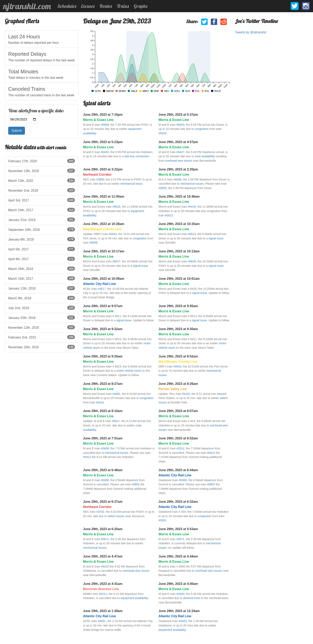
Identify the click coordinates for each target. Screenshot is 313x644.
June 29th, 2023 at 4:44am (178, 556)
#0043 (113, 234)
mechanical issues (192, 184)
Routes (106, 6)
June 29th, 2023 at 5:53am (178, 529)
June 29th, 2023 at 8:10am (103, 411)
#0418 (192, 207)
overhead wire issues (179, 161)
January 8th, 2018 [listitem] (42, 239)
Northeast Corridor (97, 175)
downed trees (192, 598)
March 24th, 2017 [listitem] (42, 210)
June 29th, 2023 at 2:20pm (178, 169)
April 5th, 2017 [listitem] (42, 249)
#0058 (93, 243)
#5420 (186, 394)
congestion (202, 129)
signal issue (216, 238)
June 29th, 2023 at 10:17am (104, 251)
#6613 (192, 234)
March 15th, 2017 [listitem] (42, 278)
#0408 (105, 448)
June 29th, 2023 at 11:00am (104, 197)
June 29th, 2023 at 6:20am (103, 529)
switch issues (116, 516)
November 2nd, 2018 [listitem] (42, 190)
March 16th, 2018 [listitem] (42, 269)
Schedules (67, 6)
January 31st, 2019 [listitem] (42, 220)
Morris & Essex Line (98, 120)
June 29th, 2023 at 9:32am (103, 329)
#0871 (105, 539)
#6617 (116, 261)
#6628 (192, 261)
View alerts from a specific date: (36, 111)
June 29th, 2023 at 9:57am (103, 306)
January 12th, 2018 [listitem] (42, 288)
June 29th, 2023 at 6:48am (103, 470)
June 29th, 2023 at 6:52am (178, 438)
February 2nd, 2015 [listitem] (42, 337)
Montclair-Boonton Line (101, 589)
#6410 (105, 566)
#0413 (169, 215)
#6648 (177, 179)
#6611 (116, 421)
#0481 (116, 394)
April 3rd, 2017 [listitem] (42, 200)
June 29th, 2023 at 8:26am (178, 384)
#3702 (100, 512)
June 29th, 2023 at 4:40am (178, 584)
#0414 (100, 402)
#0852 (136, 484)
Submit (17, 131)
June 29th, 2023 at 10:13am (179, 251)
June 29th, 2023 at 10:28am (104, 224)
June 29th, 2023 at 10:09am (104, 279)
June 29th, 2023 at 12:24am (179, 611)
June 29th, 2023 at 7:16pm (103, 115)
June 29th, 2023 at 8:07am (178, 411)
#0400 (180, 594)
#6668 (105, 125)
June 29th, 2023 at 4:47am (103, 556)
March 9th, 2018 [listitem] (42, 298)
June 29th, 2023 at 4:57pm (178, 142)
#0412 (87, 457)
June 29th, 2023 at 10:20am (179, 224)
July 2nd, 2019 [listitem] (42, 308)
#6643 (180, 125)
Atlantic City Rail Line (99, 284)
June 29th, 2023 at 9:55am (178, 306)
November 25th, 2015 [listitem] (42, 347)
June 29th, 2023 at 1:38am (103, 611)
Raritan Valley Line (173, 389)
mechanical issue (131, 184)
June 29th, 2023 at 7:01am (103, 438)
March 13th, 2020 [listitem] (42, 180)
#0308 (105, 480)
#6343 (162, 133)
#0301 (162, 520)
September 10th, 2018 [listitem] (42, 229)
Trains (123, 6)
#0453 (183, 621)
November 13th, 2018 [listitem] (42, 171)
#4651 (102, 621)
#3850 (100, 179)
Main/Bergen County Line (102, 229)
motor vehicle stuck (129, 371)
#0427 (180, 152)
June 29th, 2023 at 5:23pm (103, 142)
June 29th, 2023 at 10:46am (179, 197)
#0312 (180, 448)
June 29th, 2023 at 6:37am (103, 502)
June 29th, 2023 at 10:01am (179, 279)
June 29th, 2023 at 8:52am (178, 356)
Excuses (88, 6)
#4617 (102, 289)
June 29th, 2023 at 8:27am (103, 384)
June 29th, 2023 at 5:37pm (178, 115)
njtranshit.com (27, 6)
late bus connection (137, 156)
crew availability (205, 156)
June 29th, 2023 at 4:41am (103, 584)
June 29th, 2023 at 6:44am (178, 470)
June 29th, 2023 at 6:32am (178, 502)
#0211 (103, 594)
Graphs (141, 6)
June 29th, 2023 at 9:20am (103, 356)
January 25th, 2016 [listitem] (42, 318)
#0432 (105, 152)
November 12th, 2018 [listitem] (42, 327)
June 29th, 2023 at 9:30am (178, 329)
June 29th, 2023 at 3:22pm (103, 169)
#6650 (162, 188)
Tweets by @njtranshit (251, 32)
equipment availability (134, 598)
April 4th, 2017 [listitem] (42, 259)
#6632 (116, 207)
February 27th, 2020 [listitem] (42, 161)
